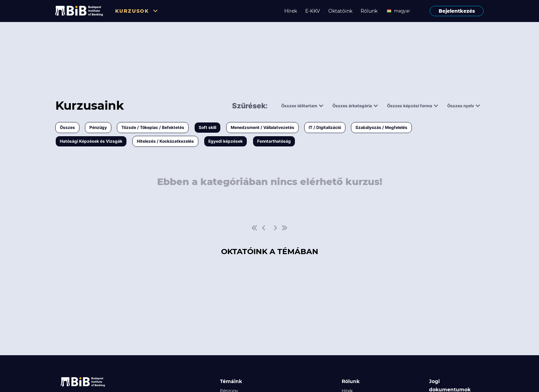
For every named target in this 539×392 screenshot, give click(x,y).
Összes (67, 127)
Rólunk (369, 11)
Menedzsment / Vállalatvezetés (262, 127)
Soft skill (207, 127)
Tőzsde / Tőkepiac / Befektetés (153, 127)
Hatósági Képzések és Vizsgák (91, 141)
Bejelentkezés (457, 11)
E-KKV (313, 11)
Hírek (291, 11)
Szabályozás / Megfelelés (381, 127)
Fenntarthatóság (274, 141)
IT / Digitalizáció (325, 127)
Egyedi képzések (225, 141)
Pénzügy (98, 127)
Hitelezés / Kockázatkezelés (165, 141)
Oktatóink (340, 11)
